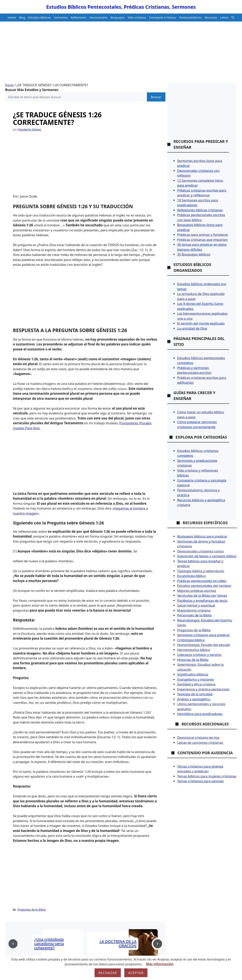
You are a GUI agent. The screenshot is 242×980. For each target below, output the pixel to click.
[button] (233, 17)
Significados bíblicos (193, 674)
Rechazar (108, 973)
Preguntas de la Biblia (32, 910)
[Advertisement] (121, 54)
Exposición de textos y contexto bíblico (207, 556)
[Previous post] (13, 944)
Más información (160, 964)
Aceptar (136, 973)
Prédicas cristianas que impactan (202, 240)
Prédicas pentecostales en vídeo (202, 581)
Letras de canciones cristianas (200, 743)
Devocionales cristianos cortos (200, 551)
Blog (22, 17)
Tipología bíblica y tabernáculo (201, 571)
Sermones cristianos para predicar (203, 635)
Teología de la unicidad (195, 694)
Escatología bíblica (191, 576)
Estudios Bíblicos (40, 17)
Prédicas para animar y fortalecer (203, 235)
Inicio (9, 85)
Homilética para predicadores (200, 714)
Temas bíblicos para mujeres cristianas (207, 776)
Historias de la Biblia (193, 660)
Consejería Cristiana (162, 17)
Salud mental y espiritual (196, 605)
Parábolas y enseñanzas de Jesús (202, 600)
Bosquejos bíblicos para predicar (202, 536)
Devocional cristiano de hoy (198, 738)
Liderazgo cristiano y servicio (199, 655)
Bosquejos (118, 17)
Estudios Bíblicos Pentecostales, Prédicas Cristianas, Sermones (121, 7)
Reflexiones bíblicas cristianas (200, 210)
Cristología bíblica (191, 640)
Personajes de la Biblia (194, 615)
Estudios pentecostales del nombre (204, 586)
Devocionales (98, 17)
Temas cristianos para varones (200, 781)
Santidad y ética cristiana (196, 684)
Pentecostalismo (190, 17)
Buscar (156, 97)
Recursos (211, 17)
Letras (224, 17)
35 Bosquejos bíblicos (194, 254)
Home (12, 17)
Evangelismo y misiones (195, 679)
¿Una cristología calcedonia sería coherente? (49, 944)
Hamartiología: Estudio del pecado (204, 645)
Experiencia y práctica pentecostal (203, 689)
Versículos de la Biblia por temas (202, 595)
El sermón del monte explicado (201, 323)
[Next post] (158, 944)
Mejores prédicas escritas (197, 591)
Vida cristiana (137, 17)
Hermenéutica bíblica (194, 650)
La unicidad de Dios (192, 328)
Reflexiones (79, 17)
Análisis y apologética (194, 699)
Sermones (61, 17)
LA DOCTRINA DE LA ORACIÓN (118, 944)
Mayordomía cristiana (194, 610)
